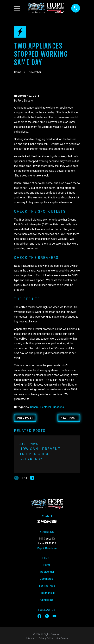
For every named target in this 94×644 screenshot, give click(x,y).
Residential (47, 572)
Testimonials (47, 593)
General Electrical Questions (47, 407)
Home (47, 565)
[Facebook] (39, 616)
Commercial (47, 579)
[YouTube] (54, 616)
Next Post (69, 418)
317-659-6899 (47, 522)
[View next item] (32, 478)
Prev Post (25, 418)
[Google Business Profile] (47, 616)
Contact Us (47, 600)
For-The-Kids (47, 586)
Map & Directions (47, 548)
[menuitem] (31, 638)
